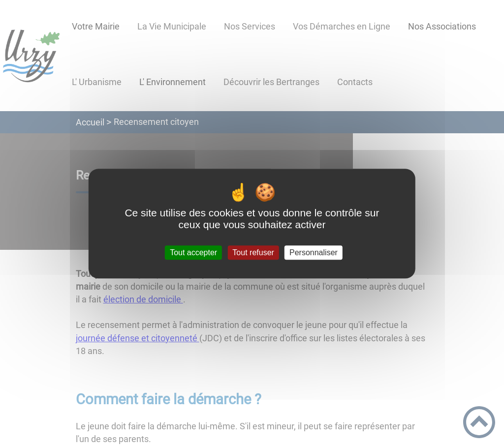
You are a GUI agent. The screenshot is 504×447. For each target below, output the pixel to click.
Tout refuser (253, 253)
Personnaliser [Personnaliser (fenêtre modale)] (314, 253)
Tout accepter (193, 253)
